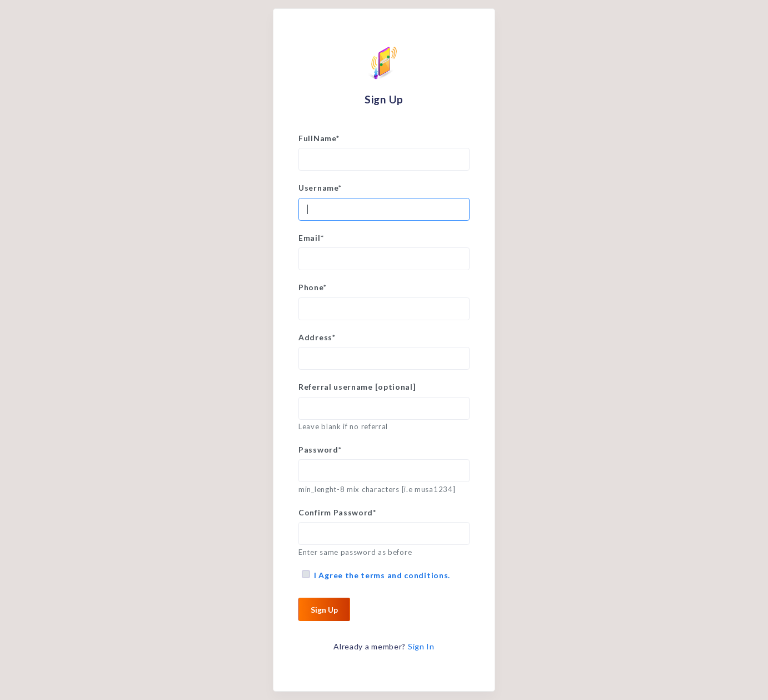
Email (311, 238)
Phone (312, 287)
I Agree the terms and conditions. (382, 575)
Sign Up (324, 610)
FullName (319, 138)
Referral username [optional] (357, 387)
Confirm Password (337, 512)
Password (320, 450)
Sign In (421, 646)
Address (317, 337)
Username (320, 188)
